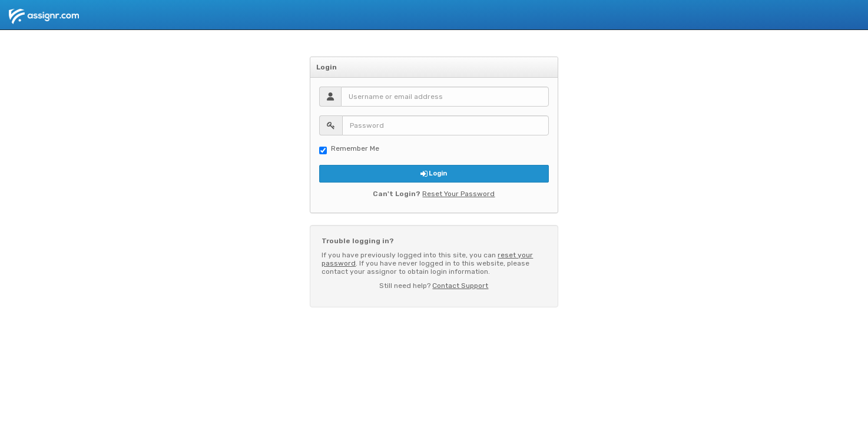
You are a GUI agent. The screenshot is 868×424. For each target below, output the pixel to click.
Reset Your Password (458, 194)
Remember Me (349, 149)
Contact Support (460, 286)
